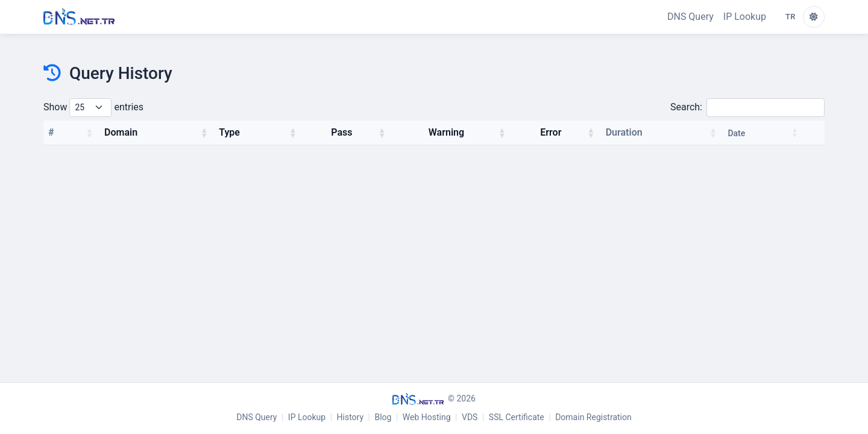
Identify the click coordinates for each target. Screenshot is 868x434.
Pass (341, 132)
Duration (624, 132)
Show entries (93, 108)
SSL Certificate (517, 417)
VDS (470, 417)
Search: (747, 108)
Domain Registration (593, 417)
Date (736, 133)
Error (551, 132)
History (351, 417)
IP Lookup (745, 17)
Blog (383, 417)
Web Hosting (427, 417)
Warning (446, 132)
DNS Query (690, 17)
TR (791, 17)
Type (229, 132)
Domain (121, 132)
